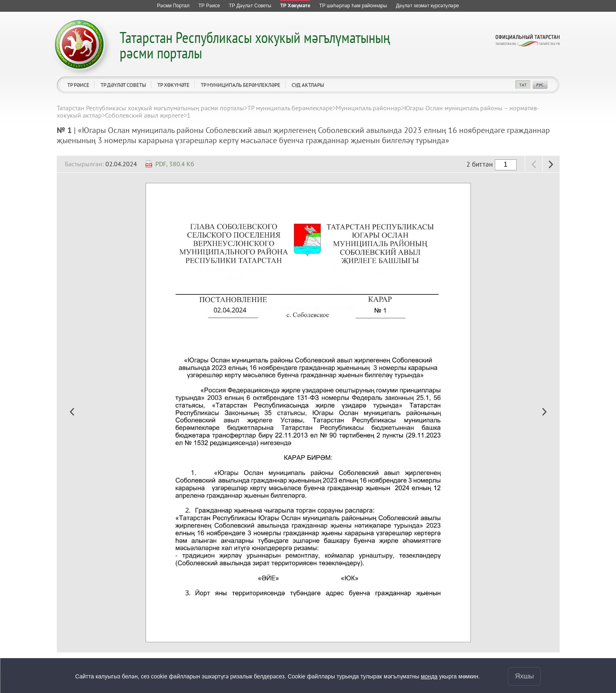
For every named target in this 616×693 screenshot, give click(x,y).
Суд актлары (308, 85)
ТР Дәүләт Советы (123, 85)
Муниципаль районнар (368, 108)
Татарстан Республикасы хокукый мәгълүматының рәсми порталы (255, 45)
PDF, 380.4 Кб (175, 164)
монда (429, 676)
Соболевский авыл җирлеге (144, 115)
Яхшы (525, 676)
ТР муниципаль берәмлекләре (240, 85)
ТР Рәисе (78, 85)
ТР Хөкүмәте (173, 85)
